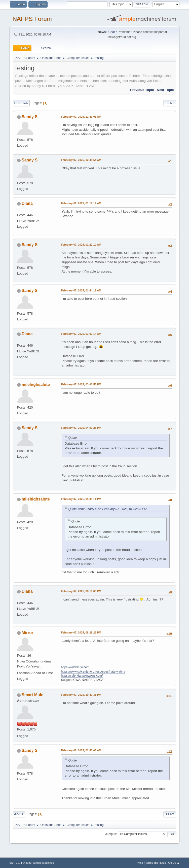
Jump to (111, 834)
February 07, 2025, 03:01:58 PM (81, 384)
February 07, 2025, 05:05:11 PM (81, 499)
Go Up (19, 814)
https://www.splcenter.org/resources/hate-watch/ (93, 672)
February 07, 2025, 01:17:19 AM (81, 203)
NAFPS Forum (32, 19)
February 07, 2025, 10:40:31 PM (81, 695)
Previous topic (142, 90)
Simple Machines (44, 863)
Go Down (21, 103)
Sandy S (30, 117)
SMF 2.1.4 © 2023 (21, 863)
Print (170, 103)
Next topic (165, 90)
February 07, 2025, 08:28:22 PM (81, 632)
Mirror (27, 633)
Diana (27, 203)
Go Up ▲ (174, 863)
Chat (112, 32)
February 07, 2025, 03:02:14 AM (81, 334)
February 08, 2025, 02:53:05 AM (81, 750)
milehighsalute (36, 385)
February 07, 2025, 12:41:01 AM (81, 117)
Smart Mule (32, 695)
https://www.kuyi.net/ (75, 667)
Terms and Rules (156, 863)
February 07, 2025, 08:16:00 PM (81, 591)
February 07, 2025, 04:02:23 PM (81, 428)
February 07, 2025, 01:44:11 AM (81, 290)
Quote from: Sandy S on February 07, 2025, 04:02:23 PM (108, 509)
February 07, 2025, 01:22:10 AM (81, 245)
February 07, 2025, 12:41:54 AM (81, 160)
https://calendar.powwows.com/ (82, 676)
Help (140, 863)
